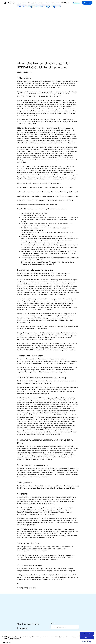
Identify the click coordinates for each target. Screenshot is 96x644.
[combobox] (7, 642)
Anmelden (76, 3)
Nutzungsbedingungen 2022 (27, 588)
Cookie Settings (87, 641)
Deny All (87, 638)
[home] (10, 3)
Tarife (40, 3)
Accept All (87, 634)
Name (53, 623)
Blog (47, 3)
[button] (22, 3)
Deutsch (5, 642)
